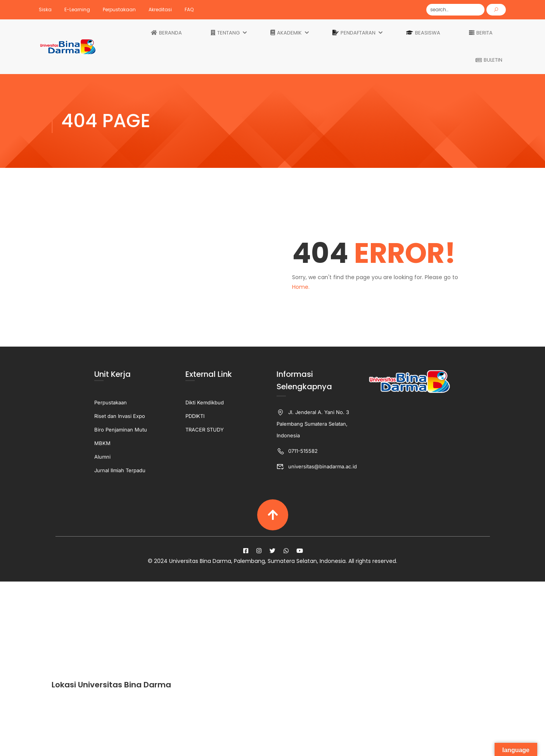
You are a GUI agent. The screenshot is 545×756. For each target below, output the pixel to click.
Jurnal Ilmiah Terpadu (120, 470)
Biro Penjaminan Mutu (121, 430)
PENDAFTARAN (354, 33)
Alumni (102, 457)
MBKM (102, 443)
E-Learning (77, 9)
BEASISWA (423, 33)
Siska (45, 9)
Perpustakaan (119, 9)
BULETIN (489, 60)
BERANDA (166, 33)
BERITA (481, 33)
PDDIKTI (195, 416)
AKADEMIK (286, 33)
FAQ (189, 9)
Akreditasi (160, 9)
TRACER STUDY (205, 430)
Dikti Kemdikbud (205, 402)
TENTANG (225, 33)
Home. (301, 287)
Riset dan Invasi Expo (120, 416)
